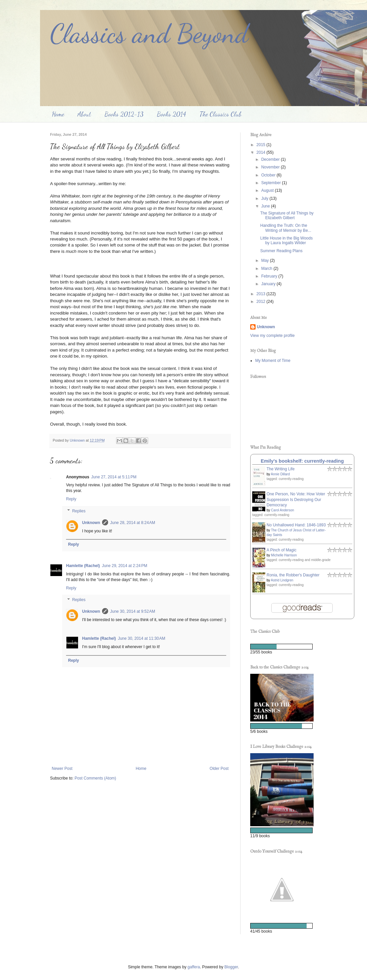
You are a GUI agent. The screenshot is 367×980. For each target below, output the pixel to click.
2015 (262, 145)
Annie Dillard (280, 474)
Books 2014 (171, 114)
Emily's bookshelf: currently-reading (302, 461)
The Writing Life (281, 469)
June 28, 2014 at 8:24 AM (133, 523)
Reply (71, 499)
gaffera (194, 967)
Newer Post (62, 769)
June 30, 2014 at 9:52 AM (133, 611)
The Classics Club (221, 114)
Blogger (231, 967)
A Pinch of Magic (281, 550)
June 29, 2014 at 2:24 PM (124, 566)
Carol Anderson (282, 510)
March (267, 269)
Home (58, 114)
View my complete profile (272, 336)
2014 (262, 152)
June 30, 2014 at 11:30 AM (141, 638)
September (272, 183)
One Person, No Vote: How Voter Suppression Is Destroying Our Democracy (296, 500)
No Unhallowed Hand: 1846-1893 (296, 525)
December (271, 159)
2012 (262, 302)
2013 (262, 294)
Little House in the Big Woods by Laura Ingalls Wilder (286, 240)
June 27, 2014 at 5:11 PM (114, 477)
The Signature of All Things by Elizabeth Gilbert (287, 215)
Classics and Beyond (149, 33)
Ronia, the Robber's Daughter (293, 575)
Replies (79, 511)
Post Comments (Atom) (95, 778)
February (270, 276)
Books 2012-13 (124, 114)
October (269, 175)
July (265, 198)
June (266, 206)
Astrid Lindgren (282, 580)
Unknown (91, 523)
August (268, 190)
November (271, 167)
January (269, 284)
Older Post (219, 769)
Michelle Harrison (284, 555)
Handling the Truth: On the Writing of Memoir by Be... (286, 228)
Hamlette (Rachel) (83, 566)
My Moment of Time (273, 361)
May (266, 261)
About (84, 114)
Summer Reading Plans (281, 251)
